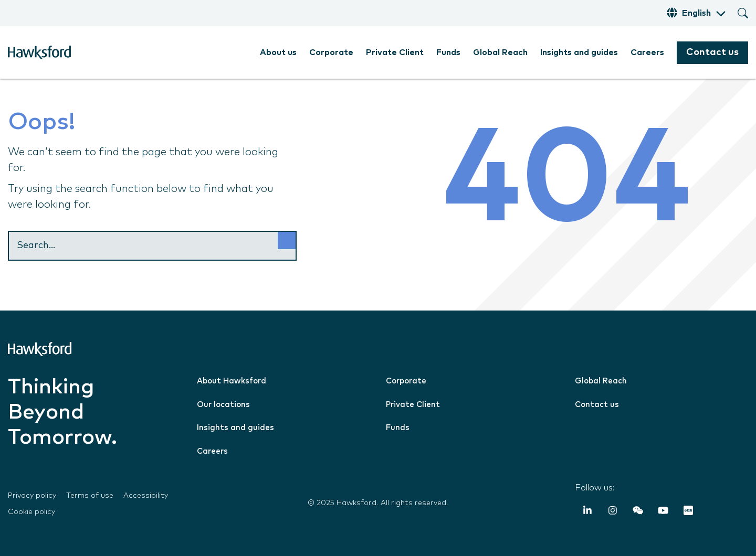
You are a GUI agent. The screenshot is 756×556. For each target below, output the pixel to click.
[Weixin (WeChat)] (638, 512)
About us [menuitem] (278, 52)
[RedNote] (688, 512)
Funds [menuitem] (448, 52)
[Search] (152, 246)
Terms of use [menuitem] (90, 496)
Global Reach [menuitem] (500, 52)
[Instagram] (613, 512)
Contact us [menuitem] (597, 405)
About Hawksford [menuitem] (232, 381)
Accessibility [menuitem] (146, 496)
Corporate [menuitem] (331, 52)
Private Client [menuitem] (395, 52)
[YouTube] (663, 512)
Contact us (712, 52)
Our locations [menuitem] (223, 405)
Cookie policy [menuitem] (31, 512)
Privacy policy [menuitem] (32, 496)
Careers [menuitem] (647, 52)
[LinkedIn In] (587, 512)
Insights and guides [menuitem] (579, 52)
